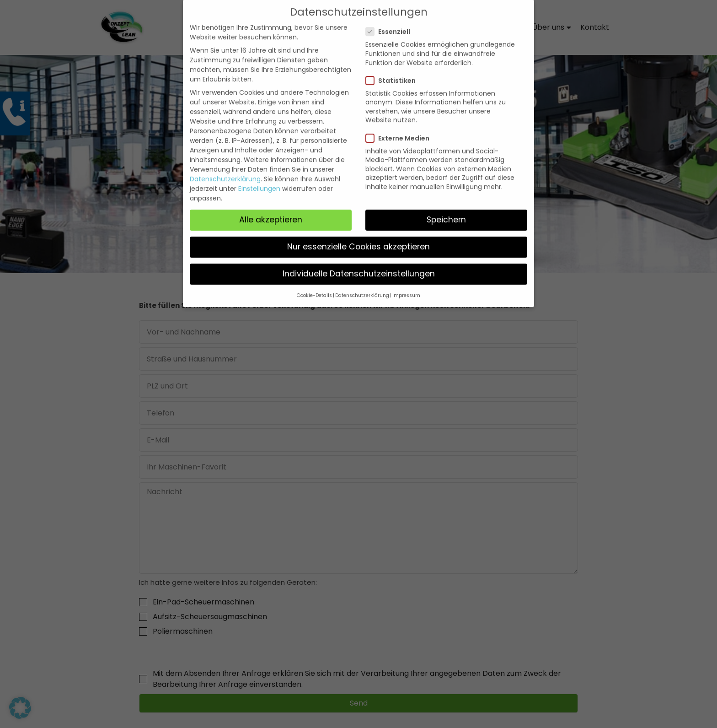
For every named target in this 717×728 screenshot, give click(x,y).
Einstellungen (259, 178)
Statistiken (394, 70)
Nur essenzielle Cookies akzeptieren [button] (358, 237)
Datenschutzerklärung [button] (362, 286)
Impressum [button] (406, 286)
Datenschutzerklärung (225, 169)
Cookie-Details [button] (314, 286)
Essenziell (392, 22)
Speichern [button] (446, 210)
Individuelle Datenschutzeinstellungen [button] (359, 264)
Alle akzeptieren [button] (271, 210)
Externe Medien (401, 128)
